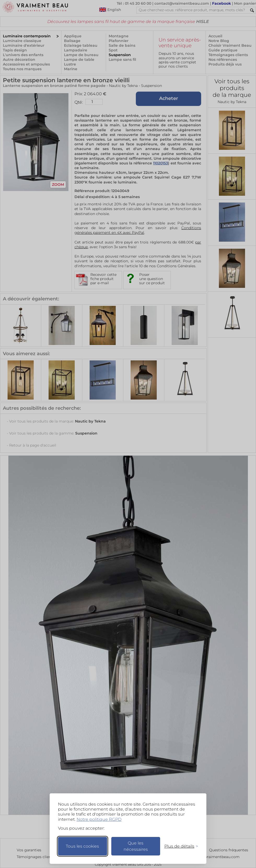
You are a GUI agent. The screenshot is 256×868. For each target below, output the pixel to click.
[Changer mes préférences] (179, 846)
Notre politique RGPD (99, 819)
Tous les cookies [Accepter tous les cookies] (82, 846)
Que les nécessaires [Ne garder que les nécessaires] (136, 846)
